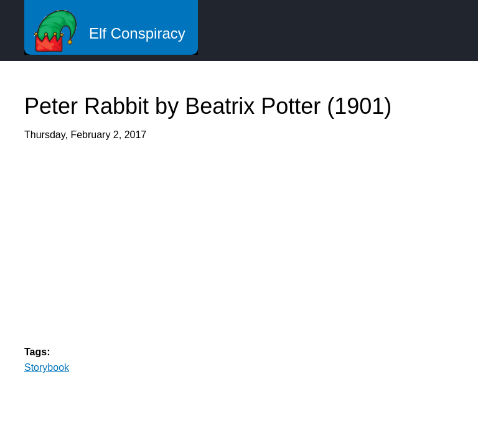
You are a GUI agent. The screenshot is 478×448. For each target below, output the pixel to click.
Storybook (47, 367)
